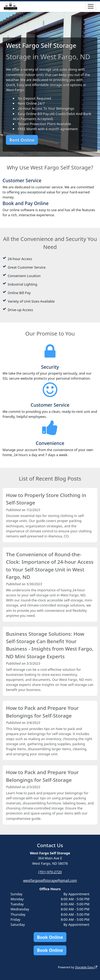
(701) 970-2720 (50, 872)
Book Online (50, 937)
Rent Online (22, 140)
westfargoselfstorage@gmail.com (50, 880)
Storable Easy (86, 967)
